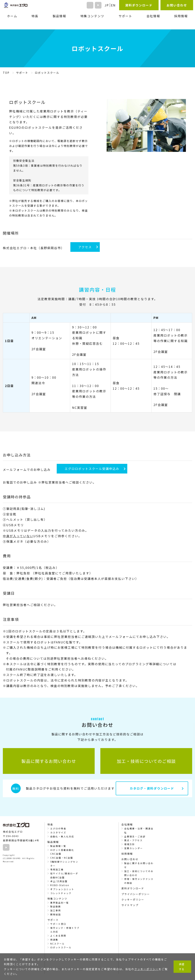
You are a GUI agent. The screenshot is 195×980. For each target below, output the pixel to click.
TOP (6, 73)
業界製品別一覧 (60, 903)
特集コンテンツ (92, 16)
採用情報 (181, 16)
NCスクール (57, 944)
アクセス (85, 247)
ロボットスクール (61, 947)
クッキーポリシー (133, 900)
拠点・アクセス (133, 840)
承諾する (182, 966)
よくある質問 (58, 936)
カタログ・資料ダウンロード (152, 788)
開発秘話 (56, 914)
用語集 (54, 940)
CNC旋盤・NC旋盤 (62, 858)
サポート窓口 (58, 924)
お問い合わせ (177, 5)
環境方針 (130, 844)
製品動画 (56, 906)
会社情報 (153, 16)
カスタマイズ (58, 832)
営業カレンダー (134, 848)
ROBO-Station (60, 885)
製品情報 (59, 16)
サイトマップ (130, 905)
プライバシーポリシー (136, 894)
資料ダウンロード (139, 5)
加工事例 (56, 910)
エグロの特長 (58, 828)
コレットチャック (61, 893)
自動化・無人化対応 (62, 836)
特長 (35, 16)
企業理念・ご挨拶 (135, 836)
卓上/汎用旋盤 (59, 881)
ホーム (12, 16)
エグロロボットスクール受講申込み (92, 469)
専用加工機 (57, 869)
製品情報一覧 (58, 846)
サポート (22, 73)
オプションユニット (62, 889)
